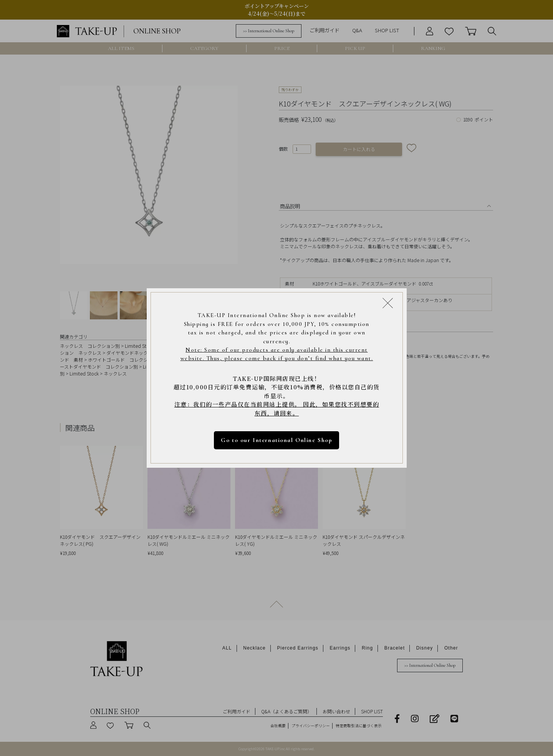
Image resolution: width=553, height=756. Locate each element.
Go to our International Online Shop (276, 440)
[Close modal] (388, 303)
